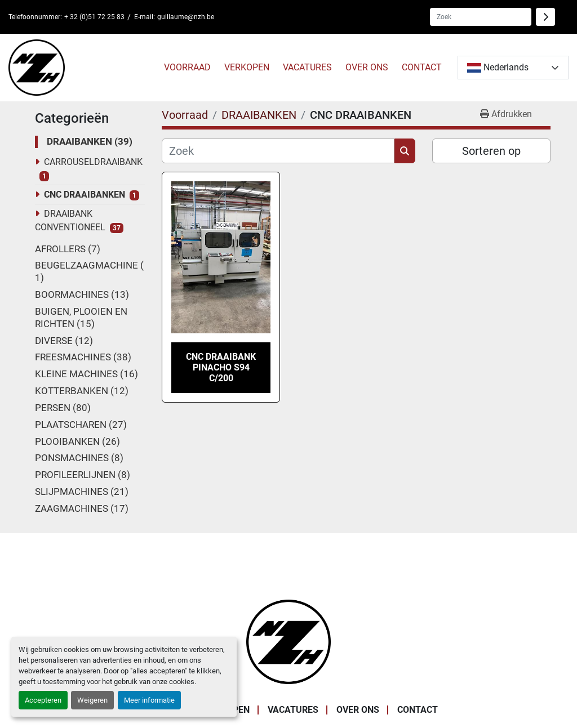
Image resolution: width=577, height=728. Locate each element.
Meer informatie (149, 700)
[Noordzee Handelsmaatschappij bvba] (288, 641)
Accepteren (43, 700)
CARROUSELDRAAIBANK (93, 162)
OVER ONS (367, 67)
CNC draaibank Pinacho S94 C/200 (221, 367)
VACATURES (307, 67)
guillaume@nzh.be (186, 17)
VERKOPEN (247, 67)
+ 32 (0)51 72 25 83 (94, 17)
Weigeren (92, 700)
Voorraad (187, 67)
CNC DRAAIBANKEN (85, 195)
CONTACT (422, 67)
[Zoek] (278, 151)
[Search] (481, 17)
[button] (187, 68)
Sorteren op (491, 151)
